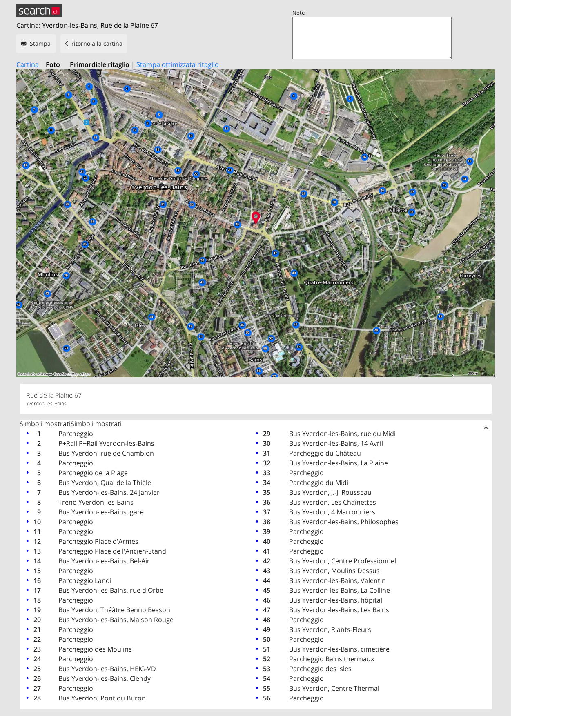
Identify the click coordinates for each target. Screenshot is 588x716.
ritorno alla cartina (97, 43)
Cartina (28, 64)
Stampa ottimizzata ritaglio (178, 64)
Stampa (40, 43)
